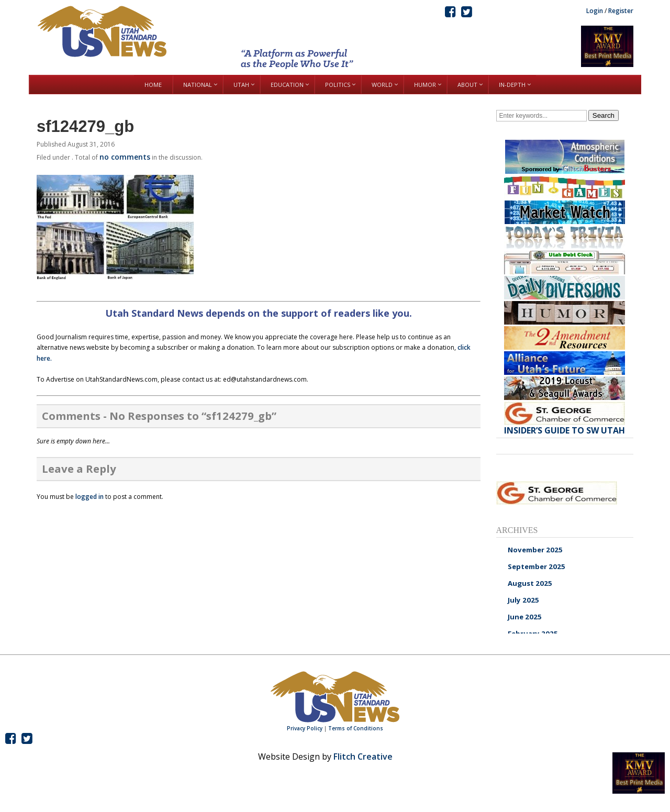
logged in (90, 497)
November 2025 (535, 550)
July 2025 (523, 600)
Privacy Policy (305, 728)
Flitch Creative (363, 757)
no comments (125, 157)
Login (595, 11)
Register (621, 11)
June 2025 (525, 617)
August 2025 (530, 583)
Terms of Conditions (356, 728)
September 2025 (537, 566)
